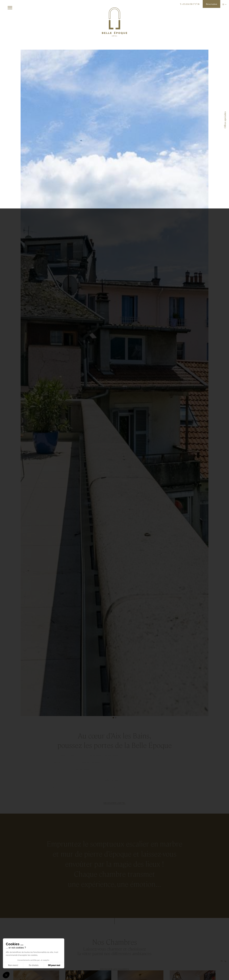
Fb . (222, 969)
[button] (113, 718)
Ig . (226, 969)
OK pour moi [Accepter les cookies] (54, 965)
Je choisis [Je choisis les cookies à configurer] (34, 965)
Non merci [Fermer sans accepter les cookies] (13, 965)
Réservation (211, 4)
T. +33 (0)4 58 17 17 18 (190, 4)
